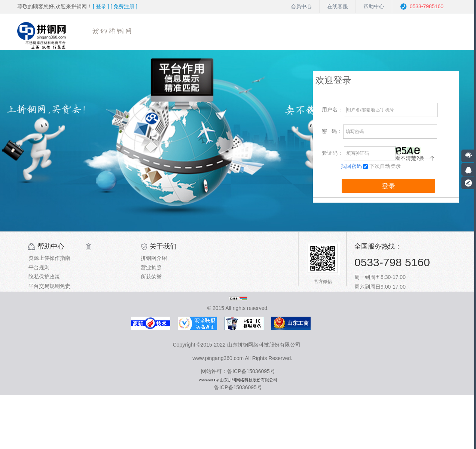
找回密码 (351, 166)
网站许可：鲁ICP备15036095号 (238, 371)
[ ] (101, 6)
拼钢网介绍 (154, 258)
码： (332, 131)
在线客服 (338, 6)
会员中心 (301, 6)
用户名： (332, 110)
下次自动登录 (385, 166)
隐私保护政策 (44, 277)
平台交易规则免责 (49, 286)
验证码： (332, 153)
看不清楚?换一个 (415, 158)
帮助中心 (374, 6)
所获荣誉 (151, 277)
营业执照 (151, 267)
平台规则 (39, 267)
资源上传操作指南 (49, 258)
